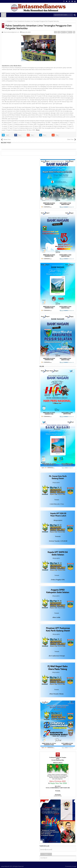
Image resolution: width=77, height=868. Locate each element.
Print (63, 32)
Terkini (46, 854)
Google (74, 866)
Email (69, 32)
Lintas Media (4, 866)
